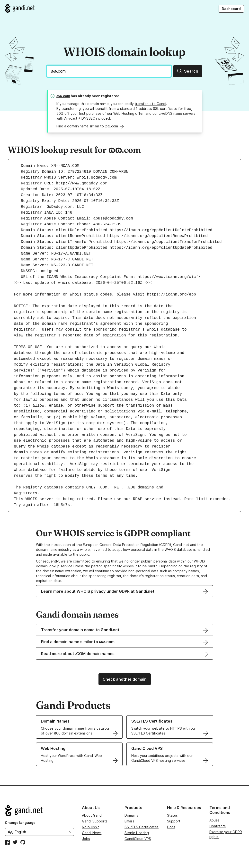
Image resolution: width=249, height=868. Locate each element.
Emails (129, 821)
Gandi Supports (95, 821)
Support (174, 821)
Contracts (218, 826)
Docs (171, 827)
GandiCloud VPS (138, 839)
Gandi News (92, 833)
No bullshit (90, 827)
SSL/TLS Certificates (142, 827)
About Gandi (92, 815)
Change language (20, 823)
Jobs (86, 839)
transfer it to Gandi (150, 104)
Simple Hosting (137, 833)
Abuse (214, 820)
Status (172, 815)
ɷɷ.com (63, 96)
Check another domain (125, 679)
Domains (131, 815)
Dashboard (231, 9)
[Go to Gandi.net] (20, 8)
